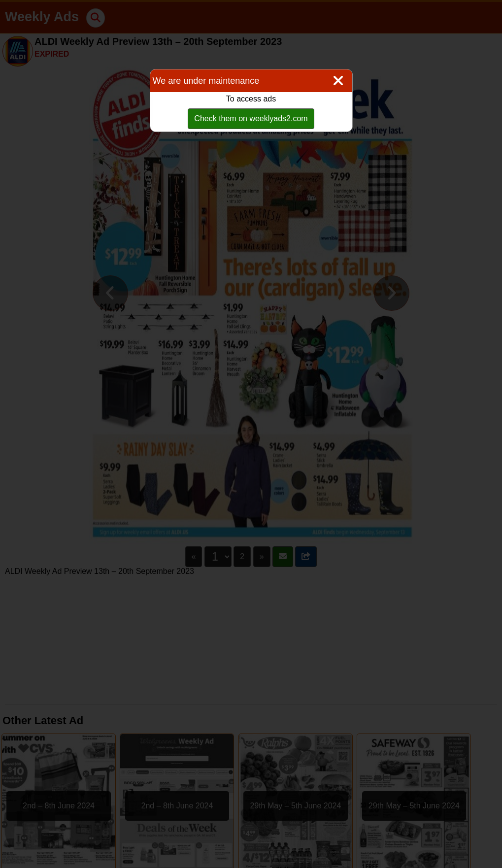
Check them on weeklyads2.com (251, 118)
